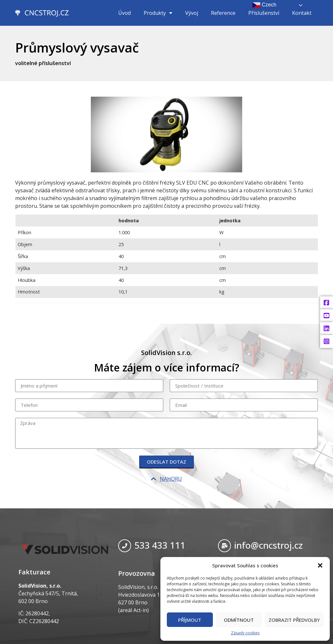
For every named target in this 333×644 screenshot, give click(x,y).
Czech (264, 5)
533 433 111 (160, 545)
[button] (320, 565)
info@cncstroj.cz (268, 545)
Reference (223, 13)
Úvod (124, 13)
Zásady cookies (245, 633)
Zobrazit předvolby (294, 620)
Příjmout (190, 620)
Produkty (158, 13)
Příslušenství (264, 13)
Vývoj (192, 13)
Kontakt (302, 13)
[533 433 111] (125, 546)
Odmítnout (239, 620)
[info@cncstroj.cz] (224, 546)
